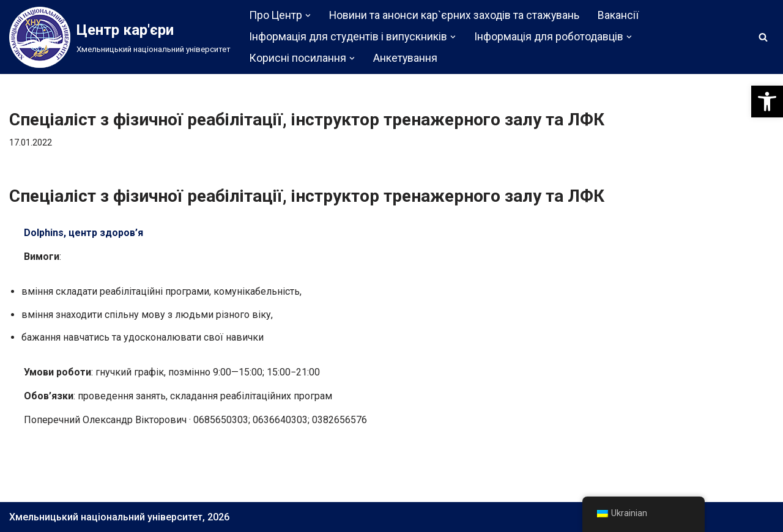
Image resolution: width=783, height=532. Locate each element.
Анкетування (405, 58)
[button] (767, 102)
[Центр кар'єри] (120, 37)
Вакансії (618, 15)
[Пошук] (763, 37)
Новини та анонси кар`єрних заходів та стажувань (454, 15)
